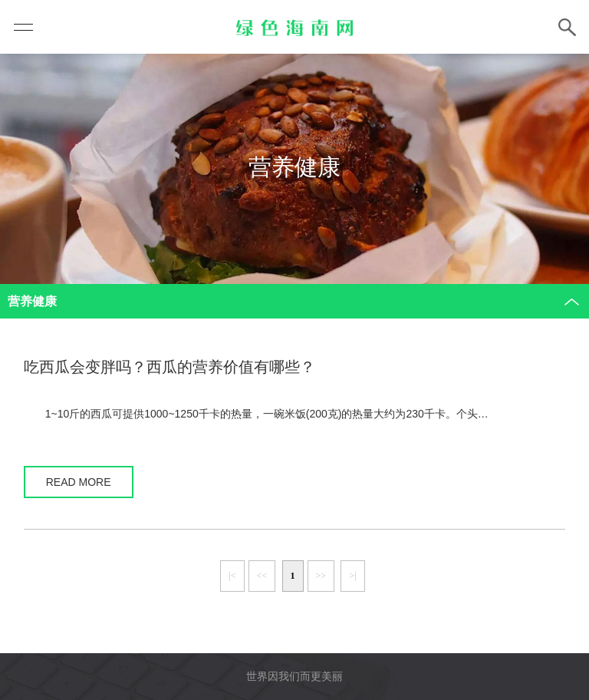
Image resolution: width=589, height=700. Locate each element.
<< (262, 576)
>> (321, 576)
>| (352, 576)
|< (232, 576)
